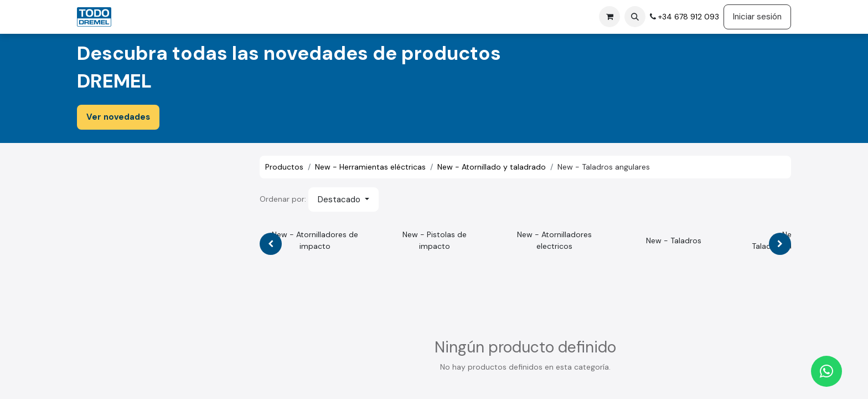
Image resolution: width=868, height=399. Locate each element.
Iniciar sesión (757, 17)
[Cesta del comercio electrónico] (609, 17)
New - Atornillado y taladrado (492, 167)
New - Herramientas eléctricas (370, 167)
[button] (635, 17)
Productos (284, 167)
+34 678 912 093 (688, 17)
